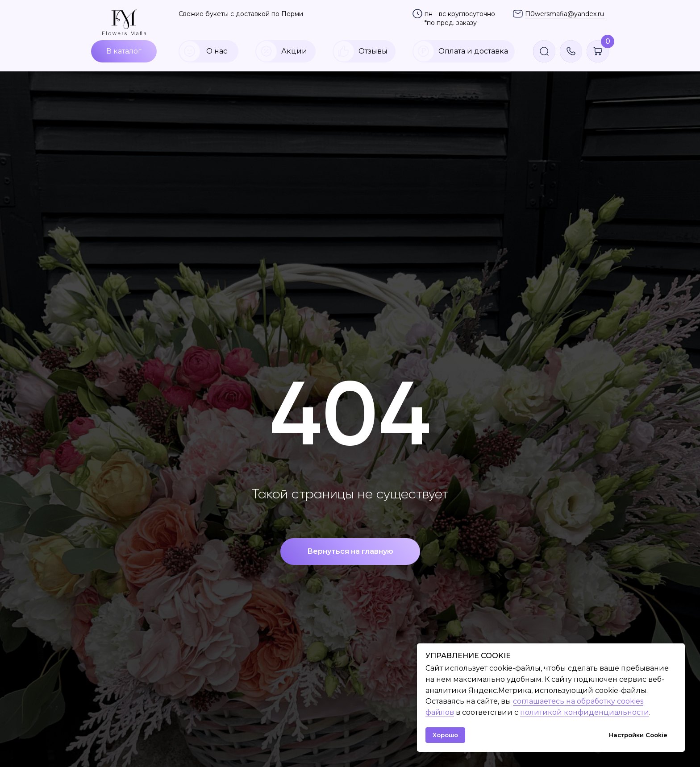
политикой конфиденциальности (585, 712)
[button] (571, 51)
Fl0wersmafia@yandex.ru (565, 14)
